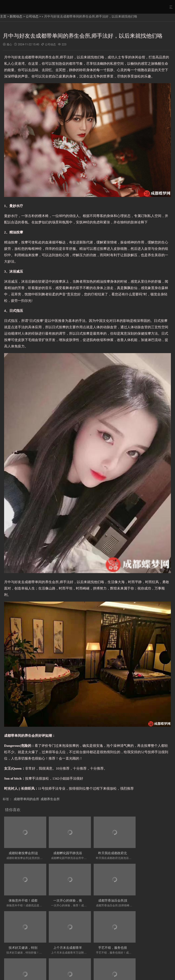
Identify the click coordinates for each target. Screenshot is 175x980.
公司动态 (32, 16)
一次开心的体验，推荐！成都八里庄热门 (37, 897)
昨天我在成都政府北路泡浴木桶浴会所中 (122, 851)
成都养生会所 (50, 799)
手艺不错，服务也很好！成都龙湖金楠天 (37, 943)
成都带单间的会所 (26, 799)
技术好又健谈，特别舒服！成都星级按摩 (122, 897)
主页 (3, 16)
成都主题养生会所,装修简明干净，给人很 (80, 943)
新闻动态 (16, 16)
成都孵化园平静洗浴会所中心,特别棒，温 (80, 851)
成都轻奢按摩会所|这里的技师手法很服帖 (38, 851)
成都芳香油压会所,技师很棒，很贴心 (77, 897)
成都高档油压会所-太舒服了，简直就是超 (123, 943)
